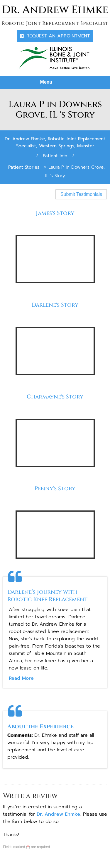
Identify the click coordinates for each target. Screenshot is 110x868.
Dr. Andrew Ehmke (58, 814)
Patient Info (55, 156)
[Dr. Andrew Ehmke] (55, 15)
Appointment (58, 36)
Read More (21, 678)
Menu (54, 82)
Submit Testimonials (81, 194)
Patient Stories (24, 167)
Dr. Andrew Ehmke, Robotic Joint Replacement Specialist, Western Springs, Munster (55, 142)
